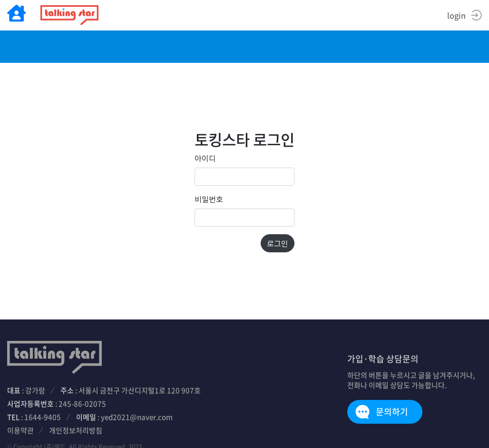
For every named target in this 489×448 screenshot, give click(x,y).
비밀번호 (209, 199)
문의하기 (392, 412)
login (456, 15)
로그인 (278, 243)
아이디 (205, 158)
